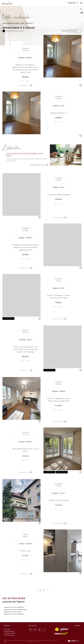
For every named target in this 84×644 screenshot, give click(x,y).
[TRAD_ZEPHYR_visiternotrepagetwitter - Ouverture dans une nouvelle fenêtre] (44, 629)
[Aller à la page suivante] (48, 590)
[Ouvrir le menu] (81, 3)
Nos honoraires (30, 640)
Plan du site (37, 640)
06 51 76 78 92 (7, 629)
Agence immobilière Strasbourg (11, 23)
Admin (51, 640)
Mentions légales (45, 640)
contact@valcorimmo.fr (9, 631)
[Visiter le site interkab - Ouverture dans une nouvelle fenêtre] (61, 633)
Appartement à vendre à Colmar (13, 612)
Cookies (37, 642)
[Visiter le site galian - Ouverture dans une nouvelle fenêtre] (64, 629)
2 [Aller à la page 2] (44, 590)
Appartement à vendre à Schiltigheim (14, 614)
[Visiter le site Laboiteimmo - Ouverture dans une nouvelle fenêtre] (74, 641)
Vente (23, 23)
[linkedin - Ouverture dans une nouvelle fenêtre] (39, 629)
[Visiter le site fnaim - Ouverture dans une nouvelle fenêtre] (57, 629)
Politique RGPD (30, 642)
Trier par (64, 31)
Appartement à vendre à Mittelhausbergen (15, 610)
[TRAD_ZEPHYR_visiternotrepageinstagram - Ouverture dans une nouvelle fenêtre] (35, 629)
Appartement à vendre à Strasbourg (14, 607)
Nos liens (56, 640)
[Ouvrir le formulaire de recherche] (73, 3)
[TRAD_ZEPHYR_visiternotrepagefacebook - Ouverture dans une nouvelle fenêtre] (30, 629)
